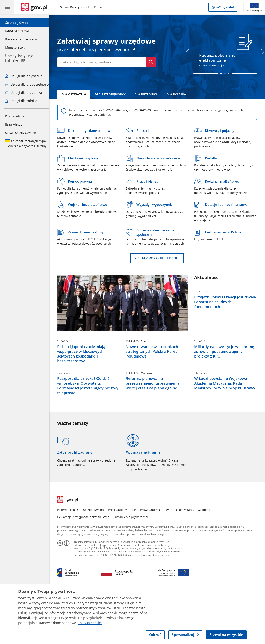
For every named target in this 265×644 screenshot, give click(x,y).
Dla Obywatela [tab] (77, 94)
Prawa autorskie (155, 562)
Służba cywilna (97, 562)
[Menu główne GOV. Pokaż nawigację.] (7, 7)
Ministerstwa (15, 47)
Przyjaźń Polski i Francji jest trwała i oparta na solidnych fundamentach (228, 302)
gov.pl (71, 552)
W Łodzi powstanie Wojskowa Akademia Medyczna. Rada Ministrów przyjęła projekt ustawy (228, 436)
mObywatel (224, 8)
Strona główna (21, 22)
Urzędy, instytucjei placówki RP (19, 58)
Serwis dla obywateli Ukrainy (28, 143)
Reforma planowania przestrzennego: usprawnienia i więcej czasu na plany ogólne (157, 436)
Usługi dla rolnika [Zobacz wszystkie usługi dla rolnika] (21, 101)
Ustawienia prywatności (134, 570)
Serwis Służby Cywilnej (21, 133)
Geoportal (208, 562)
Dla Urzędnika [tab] (149, 94)
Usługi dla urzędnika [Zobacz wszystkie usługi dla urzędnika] (24, 93)
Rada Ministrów (17, 31)
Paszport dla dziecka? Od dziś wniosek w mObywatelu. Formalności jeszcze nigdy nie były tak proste (91, 439)
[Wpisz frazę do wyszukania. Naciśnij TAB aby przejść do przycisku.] (105, 62)
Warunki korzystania (183, 562)
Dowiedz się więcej (228, 50)
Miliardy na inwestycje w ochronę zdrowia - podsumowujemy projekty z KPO (227, 378)
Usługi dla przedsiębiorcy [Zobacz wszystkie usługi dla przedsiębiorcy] (27, 84)
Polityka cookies (71, 562)
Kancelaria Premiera (21, 39)
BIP (137, 562)
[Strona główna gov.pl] (34, 7)
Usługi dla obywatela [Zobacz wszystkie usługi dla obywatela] (24, 76)
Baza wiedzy (14, 124)
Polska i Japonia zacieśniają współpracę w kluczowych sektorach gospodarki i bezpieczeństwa (84, 380)
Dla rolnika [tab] (180, 94)
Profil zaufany (15, 116)
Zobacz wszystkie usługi (160, 258)
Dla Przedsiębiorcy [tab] (114, 94)
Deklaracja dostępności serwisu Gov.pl (87, 570)
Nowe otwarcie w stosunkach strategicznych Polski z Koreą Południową (155, 378)
